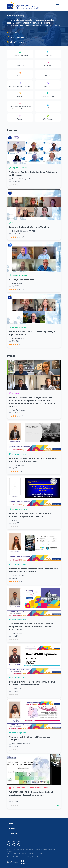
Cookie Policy (37, 857)
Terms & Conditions (14, 857)
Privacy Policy (26, 857)
